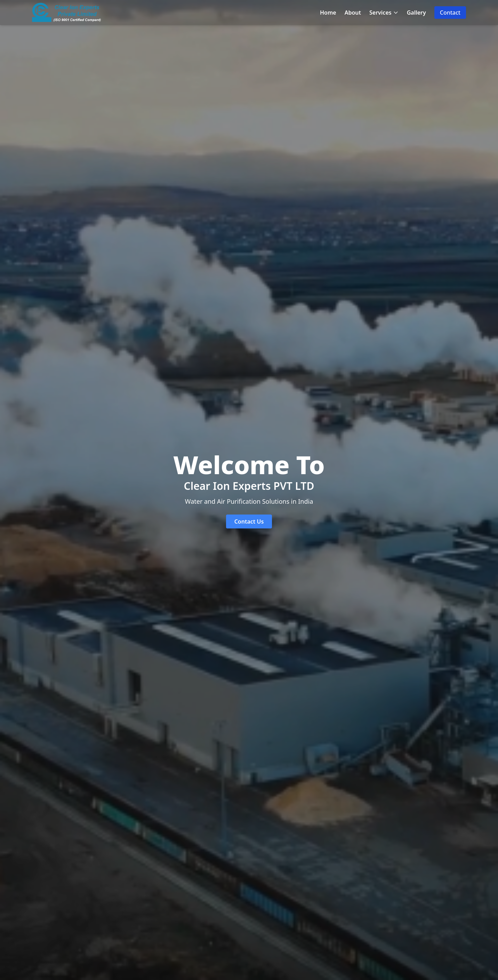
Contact (450, 13)
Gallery (416, 13)
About (353, 13)
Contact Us (249, 521)
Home (328, 13)
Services (384, 13)
